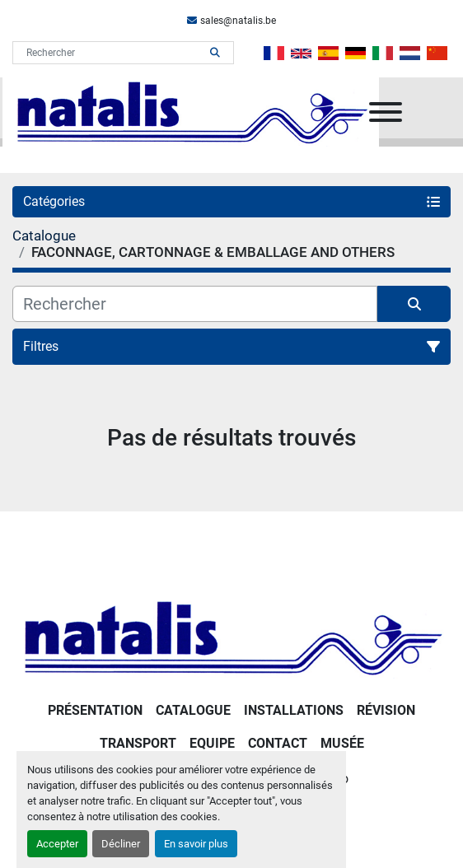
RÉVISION (386, 710)
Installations (294, 710)
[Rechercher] (195, 304)
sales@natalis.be (238, 21)
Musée (342, 743)
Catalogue (193, 710)
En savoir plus (196, 844)
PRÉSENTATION (95, 710)
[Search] (112, 53)
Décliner (121, 844)
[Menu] (386, 112)
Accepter (57, 844)
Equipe (212, 743)
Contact (278, 743)
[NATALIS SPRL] (231, 636)
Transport (138, 743)
